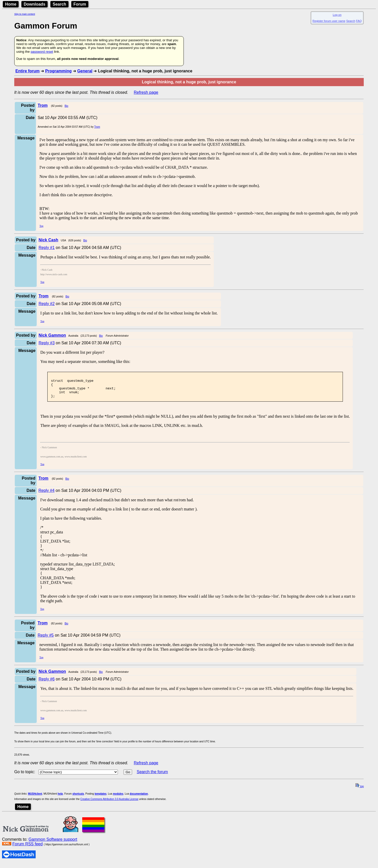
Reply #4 (46, 495)
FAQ (359, 21)
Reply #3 (46, 343)
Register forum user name (329, 21)
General (85, 71)
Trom (97, 127)
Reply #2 (46, 304)
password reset (42, 52)
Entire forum (27, 71)
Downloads (34, 4)
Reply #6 (46, 684)
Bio (66, 106)
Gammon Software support (53, 844)
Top (41, 226)
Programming (58, 71)
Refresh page (146, 92)
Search (59, 4)
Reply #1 (46, 248)
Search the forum (152, 776)
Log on (337, 15)
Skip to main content (25, 14)
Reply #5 (46, 640)
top (360, 791)
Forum (80, 4)
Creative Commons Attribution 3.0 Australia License (109, 804)
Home (11, 4)
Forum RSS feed (27, 849)
